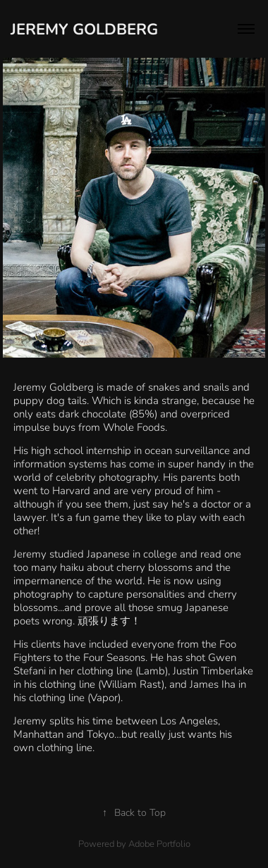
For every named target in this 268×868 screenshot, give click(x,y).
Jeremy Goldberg (84, 29)
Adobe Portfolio (159, 843)
